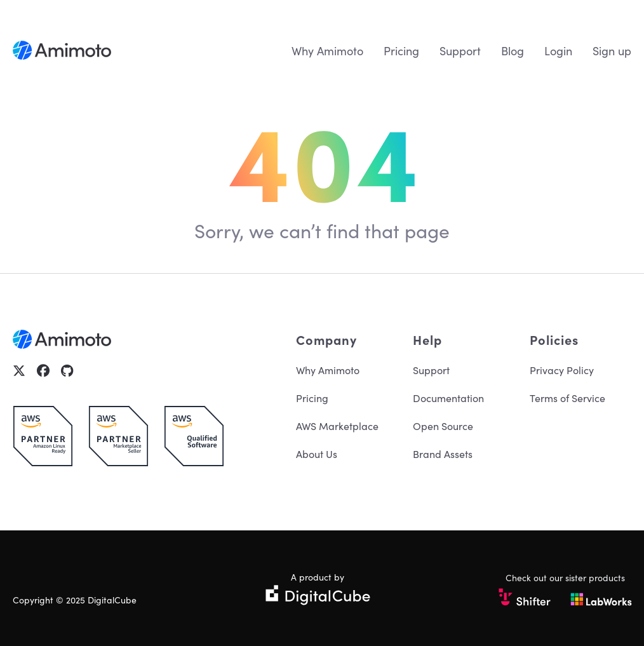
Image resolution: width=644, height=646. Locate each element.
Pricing (401, 50)
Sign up (612, 50)
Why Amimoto (327, 50)
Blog (513, 50)
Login (558, 50)
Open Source (443, 426)
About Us (317, 454)
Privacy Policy (562, 370)
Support (460, 50)
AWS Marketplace (337, 426)
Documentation (448, 398)
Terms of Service (567, 398)
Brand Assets (443, 454)
